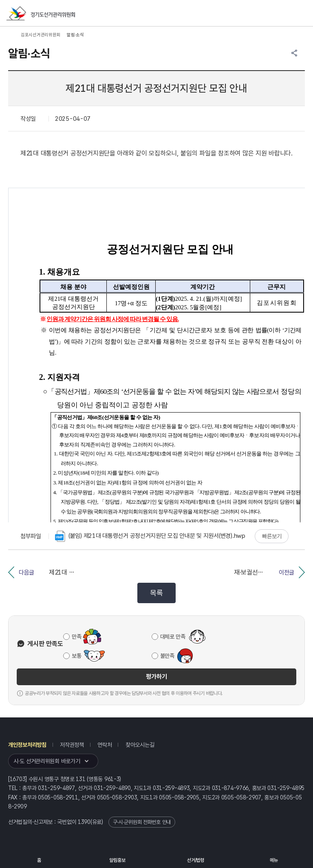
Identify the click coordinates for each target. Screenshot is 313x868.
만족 (76, 637)
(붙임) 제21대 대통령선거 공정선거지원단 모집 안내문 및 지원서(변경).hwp (150, 536)
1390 (84, 822)
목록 (156, 593)
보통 (76, 656)
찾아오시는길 (140, 745)
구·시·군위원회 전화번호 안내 (142, 822)
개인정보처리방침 (27, 745)
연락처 (105, 745)
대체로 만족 (173, 637)
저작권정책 (72, 745)
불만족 (167, 656)
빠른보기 (272, 536)
